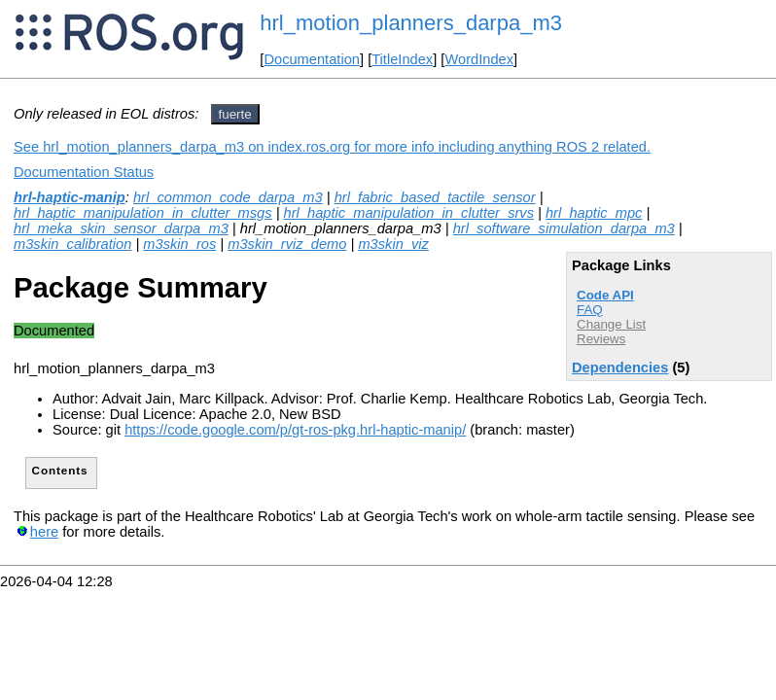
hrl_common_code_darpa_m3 (228, 197)
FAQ (590, 310)
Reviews (601, 339)
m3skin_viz (393, 244)
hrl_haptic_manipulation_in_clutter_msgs (143, 213)
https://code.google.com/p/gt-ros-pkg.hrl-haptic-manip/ (295, 430)
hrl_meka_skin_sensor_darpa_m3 (121, 228)
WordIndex (479, 59)
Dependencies (620, 367)
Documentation (312, 59)
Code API (605, 295)
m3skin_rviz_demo (287, 244)
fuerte (235, 114)
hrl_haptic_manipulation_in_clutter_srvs (409, 213)
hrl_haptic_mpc (594, 213)
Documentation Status (84, 172)
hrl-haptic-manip (70, 197)
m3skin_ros (179, 244)
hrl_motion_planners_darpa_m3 (411, 23)
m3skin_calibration (72, 244)
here (44, 532)
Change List (611, 324)
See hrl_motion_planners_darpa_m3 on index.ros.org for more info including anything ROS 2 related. (332, 147)
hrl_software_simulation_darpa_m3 (564, 228)
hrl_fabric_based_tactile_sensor (435, 197)
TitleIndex (402, 59)
